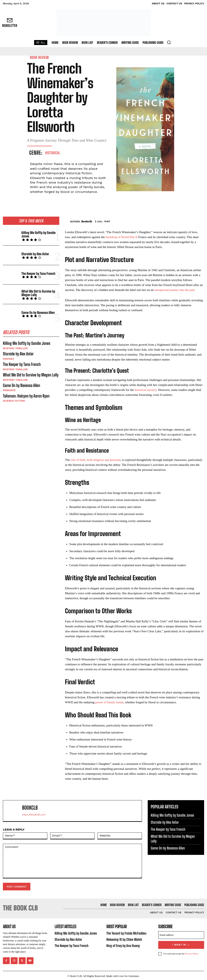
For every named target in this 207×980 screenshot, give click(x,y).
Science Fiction (14, 399)
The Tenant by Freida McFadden (126, 933)
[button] (169, 42)
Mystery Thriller (15, 348)
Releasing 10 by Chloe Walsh (123, 939)
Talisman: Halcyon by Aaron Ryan (25, 394)
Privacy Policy (192, 953)
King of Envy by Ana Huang (122, 945)
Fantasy (8, 358)
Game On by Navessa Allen (37, 312)
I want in (181, 944)
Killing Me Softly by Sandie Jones (38, 234)
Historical (53, 153)
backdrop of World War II (121, 237)
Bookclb (87, 221)
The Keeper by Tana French (37, 273)
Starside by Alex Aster (34, 254)
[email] (181, 935)
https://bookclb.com (34, 815)
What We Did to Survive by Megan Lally (37, 293)
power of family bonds (109, 702)
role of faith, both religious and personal (96, 460)
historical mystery (146, 390)
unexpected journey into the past (174, 290)
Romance (9, 389)
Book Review (39, 57)
